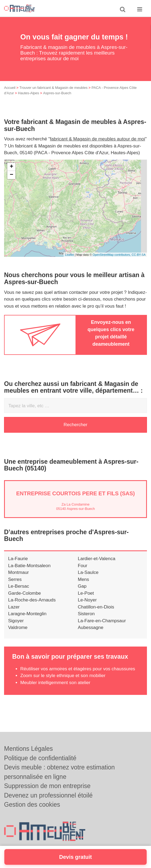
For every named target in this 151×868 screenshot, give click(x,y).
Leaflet (69, 255)
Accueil (10, 88)
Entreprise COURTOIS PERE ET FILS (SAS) (76, 493)
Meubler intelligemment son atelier (55, 683)
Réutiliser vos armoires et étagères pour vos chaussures (78, 669)
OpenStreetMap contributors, (112, 255)
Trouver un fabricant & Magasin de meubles (54, 88)
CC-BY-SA (139, 255)
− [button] (12, 175)
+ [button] (12, 167)
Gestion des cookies (32, 805)
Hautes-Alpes (28, 93)
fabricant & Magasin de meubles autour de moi (98, 139)
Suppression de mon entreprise (47, 786)
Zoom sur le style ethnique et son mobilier (63, 676)
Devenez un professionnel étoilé (48, 795)
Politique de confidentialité (40, 758)
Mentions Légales (28, 749)
